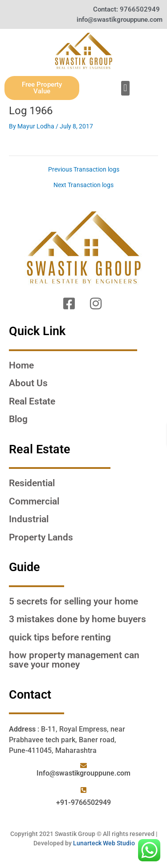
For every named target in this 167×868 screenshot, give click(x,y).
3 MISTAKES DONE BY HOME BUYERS (77, 619)
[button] (125, 88)
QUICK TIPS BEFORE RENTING (60, 637)
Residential (32, 483)
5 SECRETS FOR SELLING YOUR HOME (73, 601)
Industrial (29, 519)
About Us (28, 383)
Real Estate (32, 401)
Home (21, 365)
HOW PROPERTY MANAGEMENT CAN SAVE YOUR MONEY (74, 660)
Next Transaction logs (83, 185)
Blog (18, 419)
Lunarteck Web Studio (104, 843)
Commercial (34, 501)
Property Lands (41, 537)
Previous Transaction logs (84, 170)
